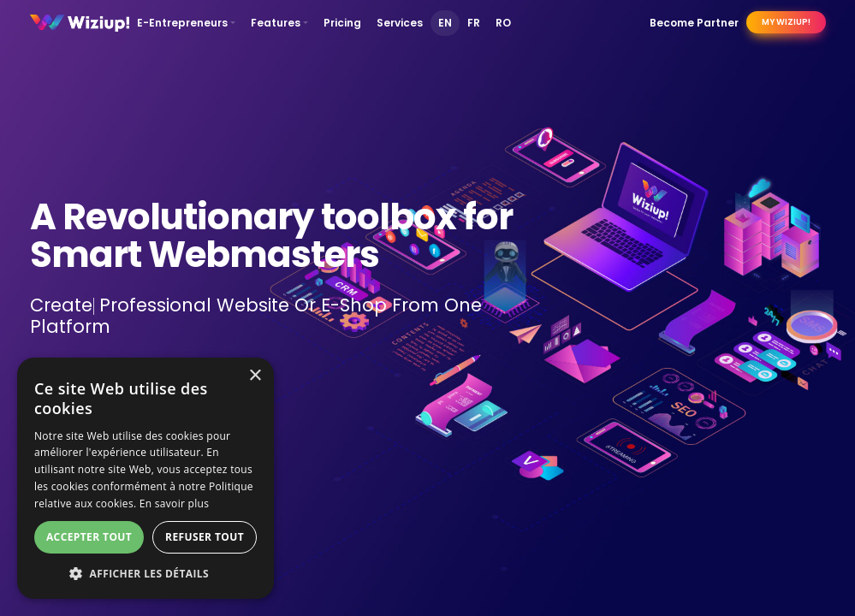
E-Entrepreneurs (182, 23)
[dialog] (145, 478)
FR (474, 23)
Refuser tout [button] (205, 537)
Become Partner (694, 23)
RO (503, 23)
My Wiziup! (786, 22)
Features (276, 23)
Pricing (342, 23)
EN (445, 23)
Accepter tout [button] (89, 537)
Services (400, 23)
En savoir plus (174, 503)
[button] (145, 573)
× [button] (255, 376)
